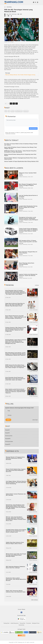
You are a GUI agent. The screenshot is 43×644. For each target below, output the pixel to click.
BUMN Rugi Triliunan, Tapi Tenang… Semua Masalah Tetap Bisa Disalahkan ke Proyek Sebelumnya (20, 151)
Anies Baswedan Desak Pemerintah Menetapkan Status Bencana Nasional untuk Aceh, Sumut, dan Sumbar (15, 379)
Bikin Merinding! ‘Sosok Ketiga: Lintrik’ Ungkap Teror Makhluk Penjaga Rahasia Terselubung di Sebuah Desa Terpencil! (16, 354)
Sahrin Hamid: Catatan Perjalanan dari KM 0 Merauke (16, 495)
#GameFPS (8, 444)
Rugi (8, 411)
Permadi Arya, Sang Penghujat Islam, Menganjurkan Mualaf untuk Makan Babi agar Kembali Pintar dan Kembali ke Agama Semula (16, 507)
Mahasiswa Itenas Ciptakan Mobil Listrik (28, 173)
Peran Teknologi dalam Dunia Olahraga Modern (27, 264)
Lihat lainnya (34, 600)
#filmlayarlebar (9, 441)
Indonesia (26, 111)
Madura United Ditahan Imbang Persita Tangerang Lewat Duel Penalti (20, 155)
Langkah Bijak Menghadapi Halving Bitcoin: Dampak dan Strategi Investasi (28, 207)
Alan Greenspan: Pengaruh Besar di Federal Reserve (28, 252)
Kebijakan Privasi (36, 623)
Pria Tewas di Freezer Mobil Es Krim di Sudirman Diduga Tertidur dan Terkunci (21, 144)
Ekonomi (21, 210)
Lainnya (37, 285)
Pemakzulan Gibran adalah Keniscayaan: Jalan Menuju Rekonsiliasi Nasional (16, 579)
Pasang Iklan (23, 623)
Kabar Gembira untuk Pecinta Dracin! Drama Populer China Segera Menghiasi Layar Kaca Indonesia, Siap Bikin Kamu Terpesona (15, 391)
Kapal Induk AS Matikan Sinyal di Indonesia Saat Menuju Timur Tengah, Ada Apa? (21, 148)
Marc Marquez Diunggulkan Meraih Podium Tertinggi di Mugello (28, 185)
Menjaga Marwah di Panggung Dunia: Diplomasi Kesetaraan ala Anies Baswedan (15, 458)
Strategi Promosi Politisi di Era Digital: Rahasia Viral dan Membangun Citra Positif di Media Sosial (16, 531)
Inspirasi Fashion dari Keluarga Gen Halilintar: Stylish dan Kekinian (28, 275)
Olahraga (21, 187)
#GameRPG (8, 439)
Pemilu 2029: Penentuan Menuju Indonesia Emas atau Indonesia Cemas (16, 591)
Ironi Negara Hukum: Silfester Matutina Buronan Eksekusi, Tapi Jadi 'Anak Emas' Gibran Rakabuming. (16, 482)
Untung (9, 415)
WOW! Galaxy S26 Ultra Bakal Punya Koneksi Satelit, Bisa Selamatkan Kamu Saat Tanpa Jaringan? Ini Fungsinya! (16, 366)
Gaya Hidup (21, 198)
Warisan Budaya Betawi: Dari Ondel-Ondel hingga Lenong (20, 75)
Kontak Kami (22, 625)
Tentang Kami (7, 623)
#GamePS (7, 433)
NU (9, 111)
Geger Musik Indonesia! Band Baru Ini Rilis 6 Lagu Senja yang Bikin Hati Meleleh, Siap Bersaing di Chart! (15, 305)
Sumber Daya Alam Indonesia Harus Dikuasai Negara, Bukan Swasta (15, 543)
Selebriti (21, 277)
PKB (6, 111)
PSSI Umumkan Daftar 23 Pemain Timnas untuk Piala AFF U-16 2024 (28, 241)
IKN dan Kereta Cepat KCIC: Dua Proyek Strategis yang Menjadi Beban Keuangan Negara (16, 555)
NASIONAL (9, 7)
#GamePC (7, 430)
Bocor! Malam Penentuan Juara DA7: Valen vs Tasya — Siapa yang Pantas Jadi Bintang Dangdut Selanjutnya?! (16, 317)
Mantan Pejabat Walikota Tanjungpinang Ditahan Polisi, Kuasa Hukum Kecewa (21, 158)
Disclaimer (29, 623)
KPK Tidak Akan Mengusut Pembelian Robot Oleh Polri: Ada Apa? (15, 567)
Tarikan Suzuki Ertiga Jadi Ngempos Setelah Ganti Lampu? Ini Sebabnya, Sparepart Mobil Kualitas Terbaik (28, 230)
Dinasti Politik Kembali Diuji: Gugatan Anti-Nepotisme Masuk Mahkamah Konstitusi (16, 470)
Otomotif (21, 221)
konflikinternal (19, 111)
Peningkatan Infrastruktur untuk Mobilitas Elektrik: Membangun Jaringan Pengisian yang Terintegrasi (29, 219)
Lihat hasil (35, 420)
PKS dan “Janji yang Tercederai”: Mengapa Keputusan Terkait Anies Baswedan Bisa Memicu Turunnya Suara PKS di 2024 (16, 519)
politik (13, 111)
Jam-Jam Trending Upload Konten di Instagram (28, 196)
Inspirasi (21, 176)
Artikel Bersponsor (15, 623)
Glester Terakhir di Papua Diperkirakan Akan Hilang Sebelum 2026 (21, 161)
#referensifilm (9, 436)
